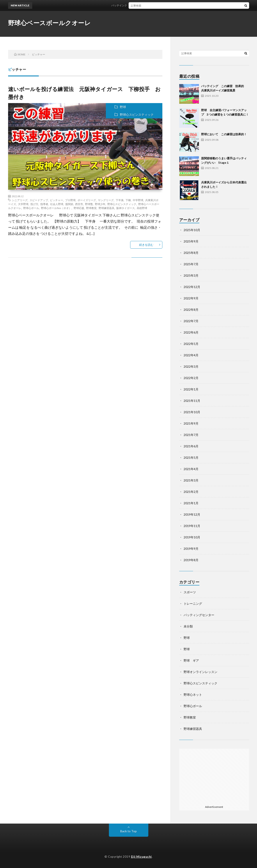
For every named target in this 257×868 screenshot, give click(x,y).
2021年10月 (192, 412)
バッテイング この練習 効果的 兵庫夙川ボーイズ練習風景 (151, 5)
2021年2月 (191, 492)
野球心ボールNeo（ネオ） (56, 208)
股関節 (69, 204)
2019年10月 (192, 537)
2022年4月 (191, 355)
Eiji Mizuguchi (141, 857)
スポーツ (190, 592)
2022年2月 (191, 378)
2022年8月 (191, 310)
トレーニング (193, 604)
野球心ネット (193, 695)
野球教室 (91, 208)
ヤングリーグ (106, 200)
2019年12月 (192, 514)
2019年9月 (191, 549)
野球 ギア (191, 660)
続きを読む (146, 245)
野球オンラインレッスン (200, 672)
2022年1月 (191, 389)
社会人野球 (57, 204)
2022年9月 (191, 298)
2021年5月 (191, 458)
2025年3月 (191, 275)
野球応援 (79, 208)
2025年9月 (191, 241)
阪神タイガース (126, 208)
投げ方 (34, 204)
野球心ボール (31, 208)
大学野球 (23, 204)
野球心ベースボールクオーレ (50, 23)
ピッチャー (57, 200)
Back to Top (128, 831)
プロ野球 (70, 200)
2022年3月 (191, 366)
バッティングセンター (199, 615)
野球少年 (100, 204)
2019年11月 (192, 526)
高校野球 (142, 208)
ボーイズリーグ (87, 200)
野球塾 (89, 204)
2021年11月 (192, 401)
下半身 (120, 200)
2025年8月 (191, 253)
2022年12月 (192, 287)
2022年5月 (191, 344)
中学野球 (138, 200)
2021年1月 (191, 503)
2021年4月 (191, 469)
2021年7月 (191, 435)
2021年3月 (191, 480)
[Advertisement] (214, 776)
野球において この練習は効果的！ (224, 134)
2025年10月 (192, 230)
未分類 (188, 626)
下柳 (128, 200)
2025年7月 (191, 264)
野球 (123, 107)
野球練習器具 (106, 208)
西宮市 (79, 204)
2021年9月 (191, 423)
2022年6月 (191, 332)
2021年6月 (191, 446)
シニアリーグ (20, 200)
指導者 (44, 204)
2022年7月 (191, 321)
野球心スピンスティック (137, 115)
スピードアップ (39, 200)
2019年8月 (191, 560)
